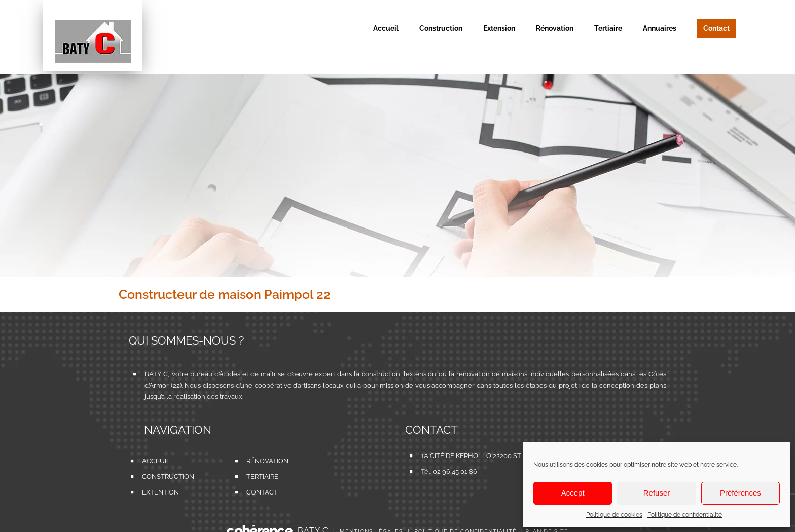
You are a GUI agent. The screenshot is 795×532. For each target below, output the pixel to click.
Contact (262, 492)
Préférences (740, 493)
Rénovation (262, 461)
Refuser (657, 493)
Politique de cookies (614, 515)
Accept (573, 493)
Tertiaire (262, 477)
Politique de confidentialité (685, 515)
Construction (157, 477)
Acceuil (156, 461)
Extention (157, 492)
